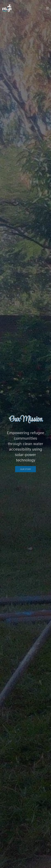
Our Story (26, 472)
